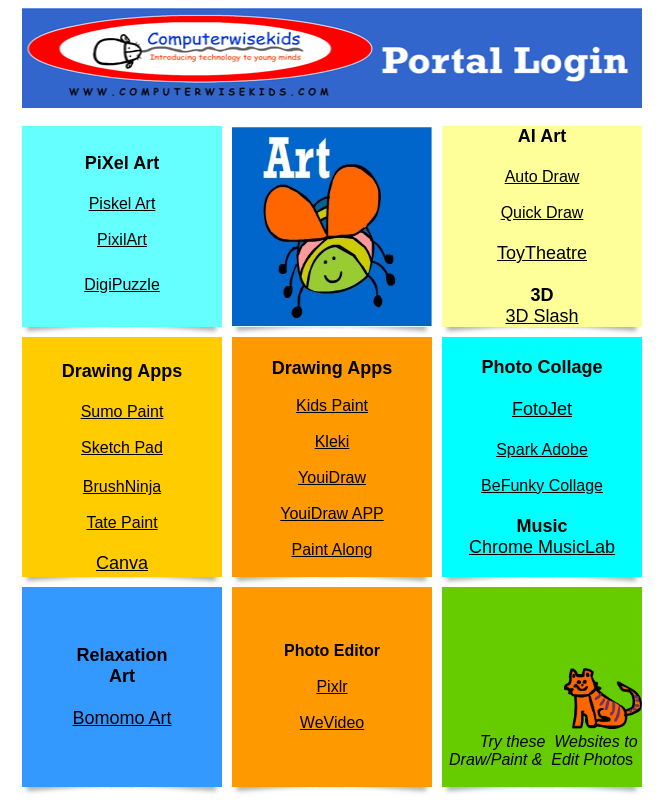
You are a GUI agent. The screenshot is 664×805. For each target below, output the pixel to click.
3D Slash (541, 316)
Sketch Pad (122, 447)
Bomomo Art (121, 718)
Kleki (332, 441)
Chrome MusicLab (542, 547)
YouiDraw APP (331, 513)
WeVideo (332, 722)
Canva (122, 563)
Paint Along (332, 549)
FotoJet (542, 409)
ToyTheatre (542, 253)
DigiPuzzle (122, 284)
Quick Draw (542, 212)
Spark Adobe (542, 449)
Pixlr (331, 686)
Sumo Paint (122, 411)
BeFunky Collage (542, 485)
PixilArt (122, 239)
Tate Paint (121, 522)
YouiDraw (332, 477)
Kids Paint (332, 405)
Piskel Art (122, 203)
